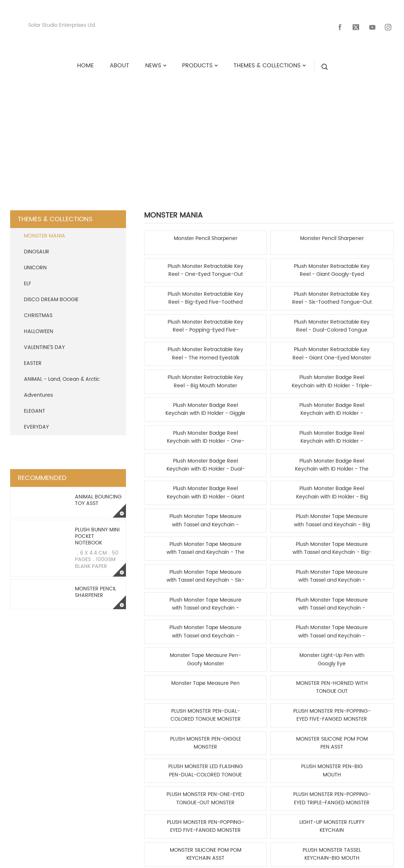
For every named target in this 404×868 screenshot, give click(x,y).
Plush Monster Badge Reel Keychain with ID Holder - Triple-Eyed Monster (364, 292)
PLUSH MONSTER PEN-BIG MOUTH (364, 486)
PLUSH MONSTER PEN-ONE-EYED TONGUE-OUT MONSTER (174, 514)
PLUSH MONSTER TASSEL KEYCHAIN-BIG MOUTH (237, 542)
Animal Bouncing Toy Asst (98, 493)
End (312, 572)
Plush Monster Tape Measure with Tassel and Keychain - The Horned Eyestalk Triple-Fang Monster (301, 375)
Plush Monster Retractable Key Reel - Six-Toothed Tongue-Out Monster (237, 264)
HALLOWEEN (39, 325)
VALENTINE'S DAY (44, 340)
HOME (117, 125)
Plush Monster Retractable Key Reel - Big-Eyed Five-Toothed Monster (174, 264)
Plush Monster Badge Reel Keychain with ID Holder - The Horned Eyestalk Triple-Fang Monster (237, 347)
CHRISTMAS (38, 309)
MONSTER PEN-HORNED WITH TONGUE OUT (237, 458)
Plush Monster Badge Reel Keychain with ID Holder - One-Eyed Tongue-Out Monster (301, 319)
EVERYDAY (36, 420)
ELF (28, 277)
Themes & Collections (183, 125)
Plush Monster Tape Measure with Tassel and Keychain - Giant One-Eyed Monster (174, 431)
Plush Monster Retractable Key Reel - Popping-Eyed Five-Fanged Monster (301, 264)
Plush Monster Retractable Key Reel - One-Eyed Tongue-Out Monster (301, 236)
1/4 (295, 572)
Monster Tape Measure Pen (174, 458)
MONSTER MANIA (268, 125)
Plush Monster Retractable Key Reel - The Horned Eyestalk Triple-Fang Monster (174, 292)
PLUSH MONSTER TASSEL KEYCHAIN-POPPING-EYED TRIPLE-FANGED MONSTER (301, 542)
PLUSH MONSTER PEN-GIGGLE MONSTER (174, 486)
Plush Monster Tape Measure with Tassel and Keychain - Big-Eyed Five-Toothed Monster (364, 375)
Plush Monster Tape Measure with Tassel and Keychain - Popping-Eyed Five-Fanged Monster (364, 403)
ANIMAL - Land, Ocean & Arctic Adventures (62, 380)
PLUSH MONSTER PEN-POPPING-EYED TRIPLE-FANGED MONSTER (237, 514)
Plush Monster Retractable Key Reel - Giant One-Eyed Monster (237, 292)
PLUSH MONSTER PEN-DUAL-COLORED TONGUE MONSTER (301, 458)
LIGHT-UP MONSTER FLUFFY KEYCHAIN (364, 514)
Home (229, 572)
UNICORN (35, 261)
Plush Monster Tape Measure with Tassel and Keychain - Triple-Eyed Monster (237, 403)
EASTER (33, 356)
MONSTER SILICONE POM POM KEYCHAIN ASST (174, 542)
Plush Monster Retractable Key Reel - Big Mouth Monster (301, 292)
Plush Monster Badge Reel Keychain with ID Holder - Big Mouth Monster (364, 347)
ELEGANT (35, 404)
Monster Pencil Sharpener (96, 585)
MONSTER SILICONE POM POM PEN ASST (237, 486)
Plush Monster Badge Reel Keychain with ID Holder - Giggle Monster (174, 319)
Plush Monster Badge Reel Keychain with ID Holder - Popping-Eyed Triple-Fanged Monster (237, 319)
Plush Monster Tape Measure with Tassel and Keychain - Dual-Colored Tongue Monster (301, 403)
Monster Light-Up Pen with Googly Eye (364, 431)
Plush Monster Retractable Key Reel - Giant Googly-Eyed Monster (364, 236)
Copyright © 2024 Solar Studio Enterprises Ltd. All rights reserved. (202, 859)
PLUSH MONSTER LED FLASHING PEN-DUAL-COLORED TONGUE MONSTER (301, 486)
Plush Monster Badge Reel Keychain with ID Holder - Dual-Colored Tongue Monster (174, 347)
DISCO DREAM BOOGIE (51, 293)
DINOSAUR (37, 245)
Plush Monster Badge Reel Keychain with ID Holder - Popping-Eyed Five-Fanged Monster (364, 319)
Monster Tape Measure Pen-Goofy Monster (301, 431)
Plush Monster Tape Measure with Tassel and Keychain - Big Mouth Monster (237, 375)
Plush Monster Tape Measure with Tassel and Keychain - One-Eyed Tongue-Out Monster (237, 431)
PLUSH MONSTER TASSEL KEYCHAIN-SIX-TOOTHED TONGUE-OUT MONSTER (364, 542)
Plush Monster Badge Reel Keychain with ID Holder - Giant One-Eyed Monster (301, 347)
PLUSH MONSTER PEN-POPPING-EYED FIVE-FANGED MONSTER (364, 458)
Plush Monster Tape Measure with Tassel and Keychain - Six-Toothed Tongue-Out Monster (174, 403)
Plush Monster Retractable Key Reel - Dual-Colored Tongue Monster (364, 264)
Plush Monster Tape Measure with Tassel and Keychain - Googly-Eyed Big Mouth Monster (174, 375)
